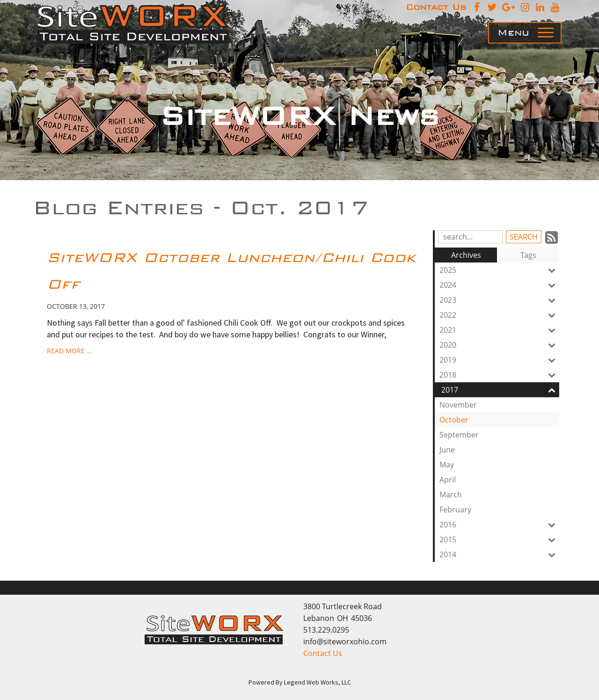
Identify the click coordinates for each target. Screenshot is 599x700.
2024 (499, 285)
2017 (500, 390)
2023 (499, 300)
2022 (499, 315)
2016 (499, 525)
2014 (499, 554)
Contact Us (323, 653)
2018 (499, 375)
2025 (499, 270)
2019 (499, 360)
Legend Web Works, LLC (318, 682)
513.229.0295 (326, 630)
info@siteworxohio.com (345, 642)
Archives (466, 255)
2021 (499, 330)
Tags (528, 255)
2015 (499, 540)
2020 (499, 345)
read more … (69, 351)
